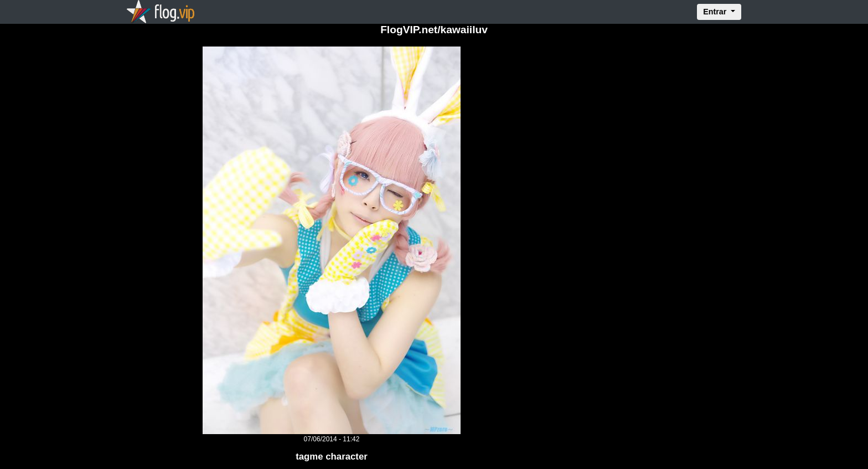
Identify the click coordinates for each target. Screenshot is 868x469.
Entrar (716, 12)
